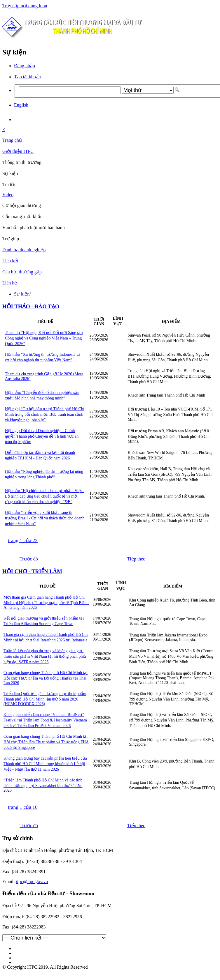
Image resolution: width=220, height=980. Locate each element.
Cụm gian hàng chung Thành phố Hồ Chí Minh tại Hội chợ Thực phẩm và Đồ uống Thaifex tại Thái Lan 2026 (46, 678)
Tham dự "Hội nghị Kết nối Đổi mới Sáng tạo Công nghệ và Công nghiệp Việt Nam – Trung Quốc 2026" (44, 338)
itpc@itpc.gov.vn (32, 881)
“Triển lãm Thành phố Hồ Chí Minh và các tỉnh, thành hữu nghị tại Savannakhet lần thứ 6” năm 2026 (43, 785)
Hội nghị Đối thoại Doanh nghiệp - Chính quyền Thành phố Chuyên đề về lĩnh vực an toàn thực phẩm (42, 436)
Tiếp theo (136, 559)
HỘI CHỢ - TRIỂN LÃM (32, 571)
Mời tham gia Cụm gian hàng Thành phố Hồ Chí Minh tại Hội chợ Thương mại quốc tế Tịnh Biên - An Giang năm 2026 (46, 602)
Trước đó (29, 559)
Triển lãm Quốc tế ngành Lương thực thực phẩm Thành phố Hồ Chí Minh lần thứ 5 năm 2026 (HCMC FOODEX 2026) (45, 699)
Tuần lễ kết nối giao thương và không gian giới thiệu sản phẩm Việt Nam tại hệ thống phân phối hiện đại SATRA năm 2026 (45, 656)
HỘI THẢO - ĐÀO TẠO (31, 306)
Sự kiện (22, 294)
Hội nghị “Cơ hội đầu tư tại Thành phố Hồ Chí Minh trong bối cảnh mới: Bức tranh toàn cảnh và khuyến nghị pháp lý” (45, 414)
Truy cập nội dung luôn (25, 6)
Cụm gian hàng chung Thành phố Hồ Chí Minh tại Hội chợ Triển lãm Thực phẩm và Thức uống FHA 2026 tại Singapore (46, 742)
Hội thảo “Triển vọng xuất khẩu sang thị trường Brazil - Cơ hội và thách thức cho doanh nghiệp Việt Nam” (45, 518)
